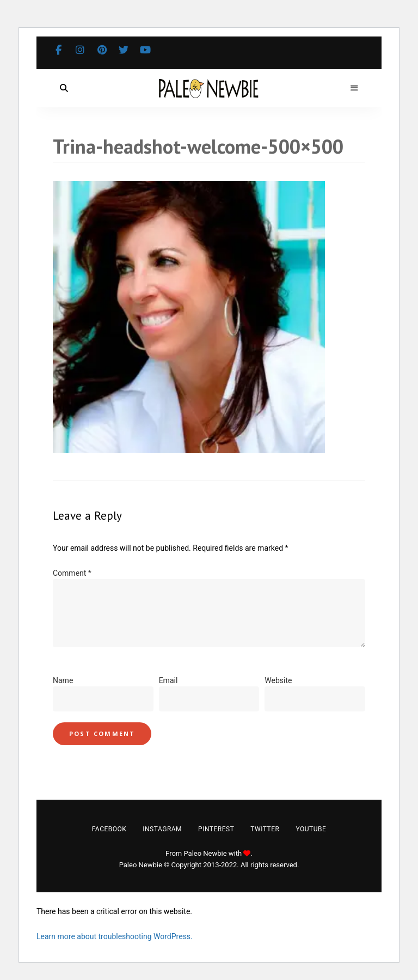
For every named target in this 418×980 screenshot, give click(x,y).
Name (63, 680)
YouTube (145, 50)
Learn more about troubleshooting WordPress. (115, 936)
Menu (354, 88)
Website (278, 680)
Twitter (124, 50)
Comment (72, 573)
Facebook (58, 50)
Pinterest (102, 50)
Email (168, 680)
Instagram (80, 50)
